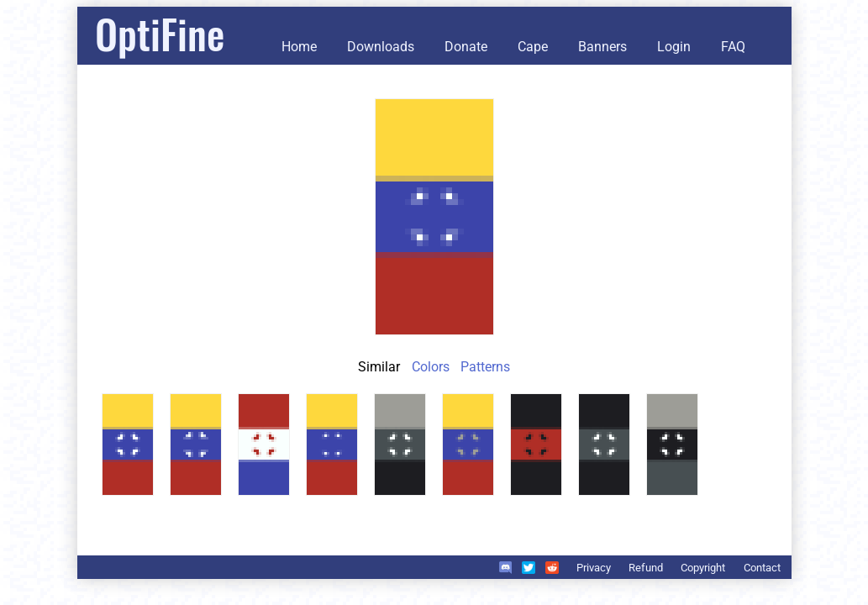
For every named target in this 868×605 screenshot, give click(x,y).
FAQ (733, 47)
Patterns (485, 367)
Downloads (381, 47)
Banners (602, 47)
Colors (431, 367)
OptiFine (160, 33)
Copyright (703, 568)
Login (674, 47)
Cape (533, 47)
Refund (646, 568)
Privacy (594, 568)
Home (299, 47)
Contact (762, 568)
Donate (466, 47)
